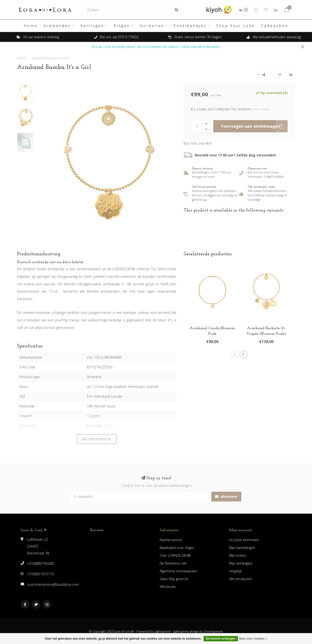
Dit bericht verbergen (221, 639)
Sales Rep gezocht (174, 579)
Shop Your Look (236, 26)
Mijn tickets (238, 555)
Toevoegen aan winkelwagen (254, 126)
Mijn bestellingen (242, 548)
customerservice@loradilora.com (53, 584)
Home (31, 26)
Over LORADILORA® (175, 555)
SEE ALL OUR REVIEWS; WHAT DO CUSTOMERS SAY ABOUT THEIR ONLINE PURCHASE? (156, 47)
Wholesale (168, 587)
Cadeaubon (275, 26)
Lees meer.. (262, 109)
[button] (235, 354)
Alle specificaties (96, 439)
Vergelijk (235, 571)
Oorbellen (152, 26)
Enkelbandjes (190, 26)
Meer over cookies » (253, 639)
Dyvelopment (213, 631)
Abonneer (226, 496)
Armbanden (57, 26)
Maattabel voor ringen (177, 548)
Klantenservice (171, 540)
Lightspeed (162, 631)
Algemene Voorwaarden (178, 571)
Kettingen (92, 26)
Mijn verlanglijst (241, 563)
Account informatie (244, 540)
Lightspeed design (186, 631)
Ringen (122, 26)
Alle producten (241, 579)
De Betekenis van (173, 563)
